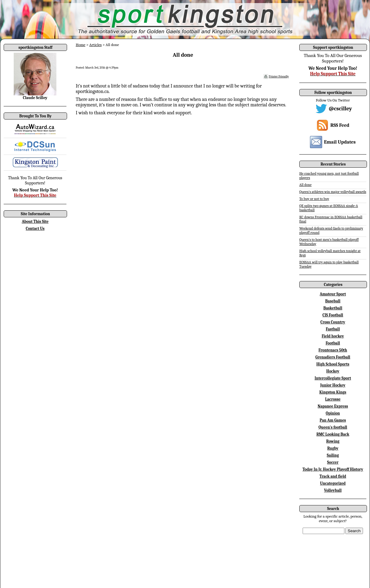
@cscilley (340, 109)
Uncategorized (333, 483)
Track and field (333, 476)
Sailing (333, 455)
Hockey (333, 371)
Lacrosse (333, 399)
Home (80, 45)
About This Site (35, 221)
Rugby (333, 448)
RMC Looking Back (333, 434)
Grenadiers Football (333, 357)
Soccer (333, 462)
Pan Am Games (333, 420)
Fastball (333, 329)
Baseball (333, 301)
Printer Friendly (279, 77)
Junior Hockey (333, 385)
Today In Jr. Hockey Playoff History (333, 469)
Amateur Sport (333, 294)
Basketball (333, 308)
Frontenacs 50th (333, 350)
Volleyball (333, 490)
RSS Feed (340, 125)
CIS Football (333, 315)
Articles (96, 45)
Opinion (333, 413)
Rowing (333, 441)
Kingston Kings (333, 392)
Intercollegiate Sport (333, 378)
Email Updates (340, 142)
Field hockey (333, 336)
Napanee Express (333, 406)
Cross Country (333, 322)
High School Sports (333, 364)
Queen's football (333, 427)
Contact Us (35, 228)
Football (333, 343)
